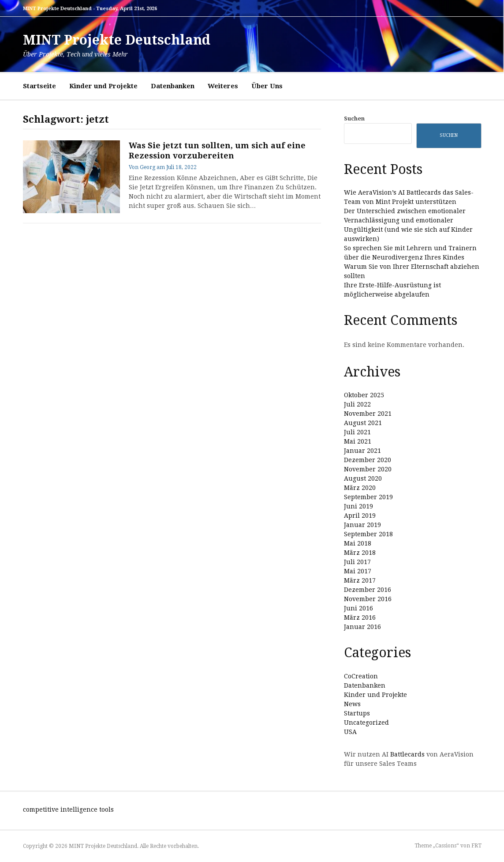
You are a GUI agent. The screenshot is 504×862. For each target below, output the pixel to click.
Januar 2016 (362, 627)
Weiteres (223, 86)
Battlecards (407, 754)
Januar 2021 (362, 451)
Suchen (354, 119)
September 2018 (368, 534)
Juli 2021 (357, 432)
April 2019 (360, 516)
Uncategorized (366, 723)
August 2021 (363, 423)
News (352, 704)
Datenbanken (173, 86)
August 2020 (363, 478)
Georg (147, 167)
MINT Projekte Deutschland (117, 40)
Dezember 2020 (368, 460)
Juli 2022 (357, 404)
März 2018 (360, 553)
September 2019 (368, 497)
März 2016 (360, 617)
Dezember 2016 (368, 590)
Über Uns (267, 86)
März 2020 (360, 488)
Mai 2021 (358, 441)
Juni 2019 (358, 506)
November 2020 (368, 469)
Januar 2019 (362, 525)
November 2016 (368, 599)
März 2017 (360, 580)
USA (350, 732)
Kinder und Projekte (103, 86)
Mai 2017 (358, 571)
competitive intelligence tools (68, 809)
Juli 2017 (357, 562)
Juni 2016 (358, 608)
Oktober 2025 (364, 395)
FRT (476, 846)
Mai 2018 (358, 543)
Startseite (39, 86)
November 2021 (368, 414)
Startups (357, 713)
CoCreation (361, 676)
